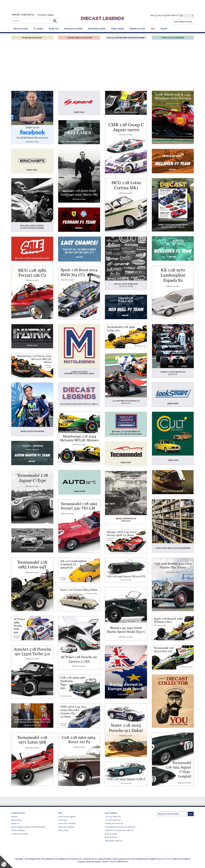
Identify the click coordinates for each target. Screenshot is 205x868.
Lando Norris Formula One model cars (119, 830)
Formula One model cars (114, 823)
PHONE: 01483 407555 (23, 15)
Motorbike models (97, 29)
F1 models (38, 29)
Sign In (161, 15)
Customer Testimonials (20, 834)
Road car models (111, 834)
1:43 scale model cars (113, 820)
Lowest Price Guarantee (67, 823)
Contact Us (15, 823)
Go (55, 21)
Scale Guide (63, 820)
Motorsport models (73, 29)
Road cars (54, 29)
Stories (164, 29)
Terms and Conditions (66, 827)
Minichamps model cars (114, 841)
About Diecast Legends (67, 817)
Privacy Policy (64, 830)
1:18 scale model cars (113, 817)
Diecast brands (21, 29)
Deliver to (173, 15)
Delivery (14, 817)
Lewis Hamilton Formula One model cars (120, 827)
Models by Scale (137, 29)
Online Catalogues (18, 830)
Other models (118, 29)
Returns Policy (17, 820)
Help (153, 15)
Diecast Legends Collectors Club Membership (28, 827)
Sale (153, 29)
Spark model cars (111, 837)
